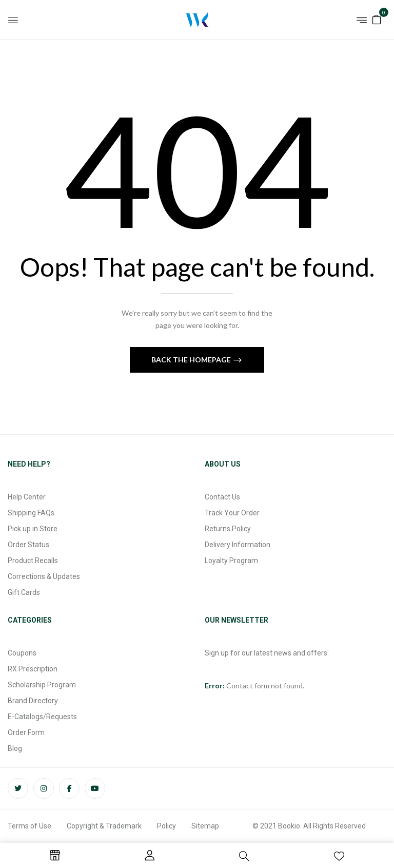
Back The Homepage (192, 360)
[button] (377, 19)
